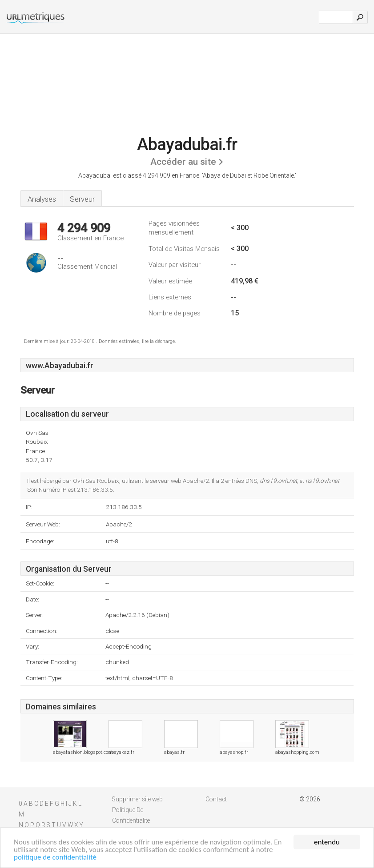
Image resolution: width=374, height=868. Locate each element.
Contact (216, 799)
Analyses (42, 199)
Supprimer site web (137, 799)
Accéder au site (183, 162)
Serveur (82, 199)
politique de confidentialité (55, 858)
